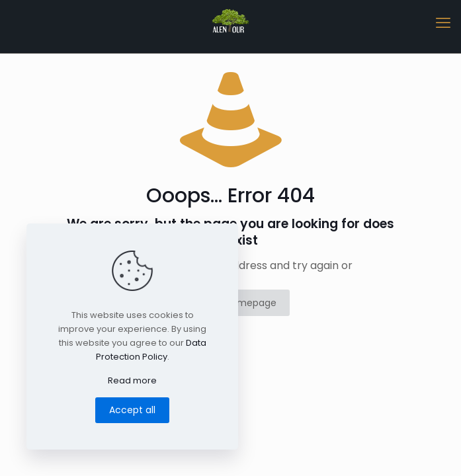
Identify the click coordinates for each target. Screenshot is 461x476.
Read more (132, 380)
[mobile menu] (443, 23)
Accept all (132, 410)
